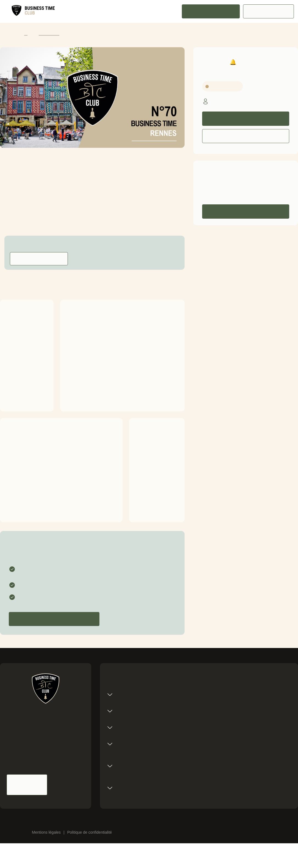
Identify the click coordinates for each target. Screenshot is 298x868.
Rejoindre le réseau (211, 11)
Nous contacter (27, 785)
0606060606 (239, 190)
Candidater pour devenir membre (54, 619)
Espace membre (269, 11)
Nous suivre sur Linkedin (68, 785)
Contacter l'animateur (39, 259)
